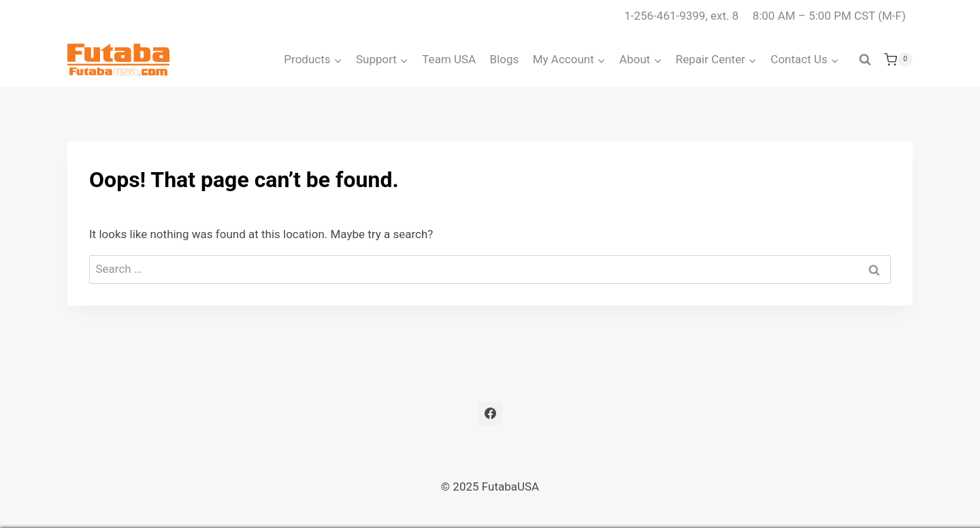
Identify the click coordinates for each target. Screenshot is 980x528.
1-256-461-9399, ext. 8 (681, 16)
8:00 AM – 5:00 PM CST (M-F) (829, 16)
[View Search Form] (865, 60)
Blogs (505, 59)
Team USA (449, 59)
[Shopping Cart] (898, 60)
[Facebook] (490, 414)
